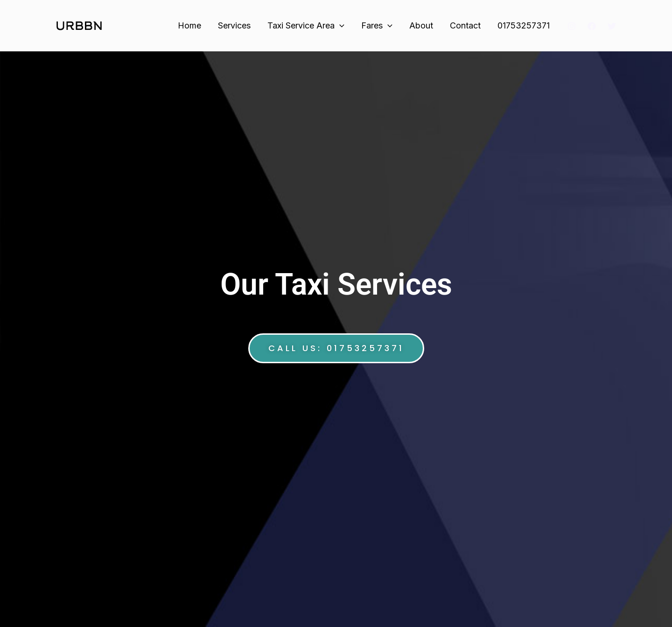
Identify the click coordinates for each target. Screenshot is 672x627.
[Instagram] (572, 26)
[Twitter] (612, 26)
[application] (339, 26)
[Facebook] (592, 26)
